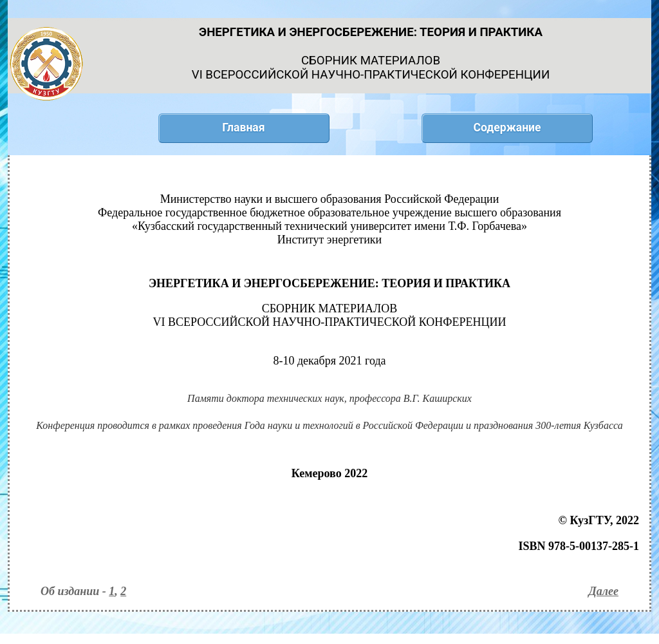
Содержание (507, 128)
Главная (243, 128)
